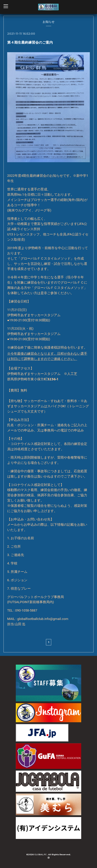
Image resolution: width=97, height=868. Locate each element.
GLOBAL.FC (41, 855)
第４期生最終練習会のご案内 (30, 42)
